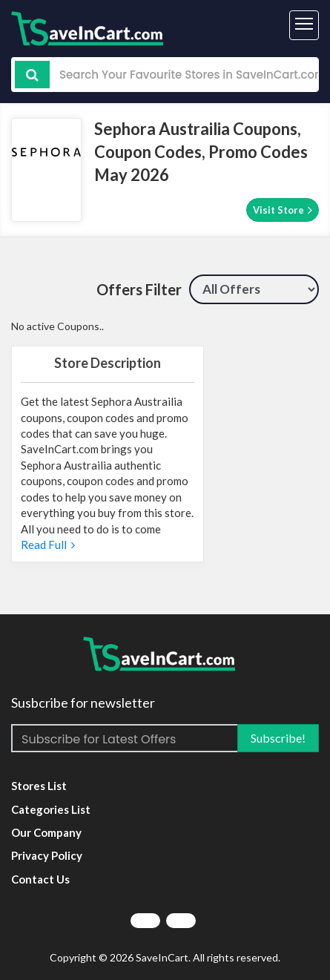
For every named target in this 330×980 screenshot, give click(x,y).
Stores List (39, 786)
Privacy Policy (47, 855)
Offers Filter (139, 289)
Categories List (51, 809)
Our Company (46, 832)
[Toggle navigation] (304, 25)
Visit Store (283, 210)
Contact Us (40, 879)
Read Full (48, 545)
